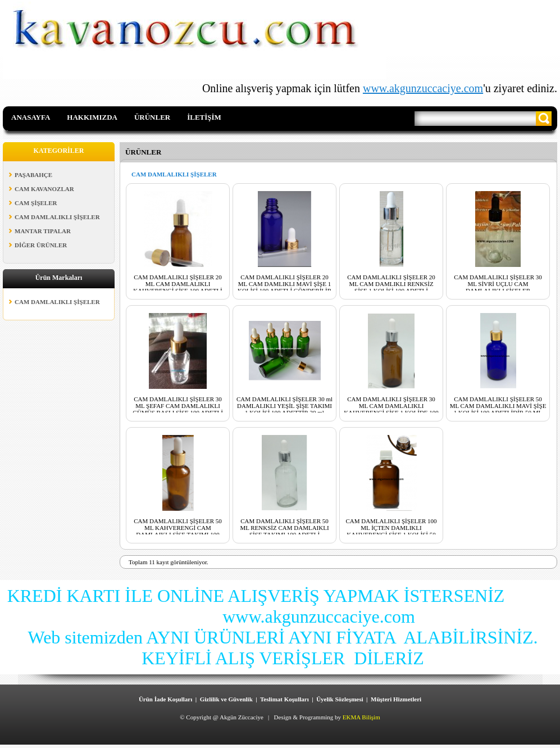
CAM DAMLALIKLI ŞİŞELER (57, 217)
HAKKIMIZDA (92, 117)
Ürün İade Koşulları (165, 699)
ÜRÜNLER (152, 117)
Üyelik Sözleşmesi (340, 699)
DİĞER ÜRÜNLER (41, 245)
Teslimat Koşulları (284, 699)
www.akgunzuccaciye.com (423, 88)
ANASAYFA (31, 117)
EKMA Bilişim (361, 717)
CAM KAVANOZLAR (44, 189)
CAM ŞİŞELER (36, 203)
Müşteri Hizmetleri (396, 699)
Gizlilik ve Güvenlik (226, 699)
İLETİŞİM (204, 117)
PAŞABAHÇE (33, 175)
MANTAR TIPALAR (43, 231)
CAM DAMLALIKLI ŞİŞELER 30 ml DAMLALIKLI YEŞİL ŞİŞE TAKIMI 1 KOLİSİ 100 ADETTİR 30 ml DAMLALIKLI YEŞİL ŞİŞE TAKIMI (284, 409)
